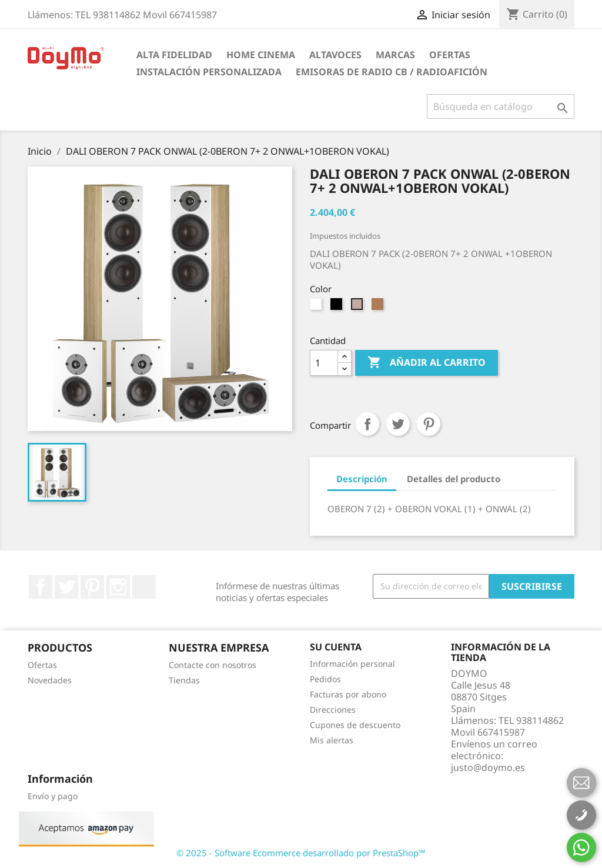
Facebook (41, 587)
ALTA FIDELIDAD (174, 55)
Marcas (395, 55)
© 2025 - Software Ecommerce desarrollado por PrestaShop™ (301, 853)
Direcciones (333, 710)
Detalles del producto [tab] (454, 479)
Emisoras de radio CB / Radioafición (392, 72)
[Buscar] (501, 106)
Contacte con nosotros (213, 665)
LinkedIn (144, 587)
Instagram (118, 587)
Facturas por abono (348, 694)
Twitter (66, 587)
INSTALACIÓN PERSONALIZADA (209, 72)
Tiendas (184, 680)
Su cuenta (336, 647)
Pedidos (325, 679)
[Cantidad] (324, 363)
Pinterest (429, 424)
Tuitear (398, 424)
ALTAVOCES (335, 55)
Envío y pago (53, 796)
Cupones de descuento (355, 725)
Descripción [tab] (362, 479)
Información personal (352, 664)
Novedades (50, 680)
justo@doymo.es (488, 767)
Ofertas (450, 55)
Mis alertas (332, 740)
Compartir (367, 424)
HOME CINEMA (261, 55)
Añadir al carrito (427, 363)
